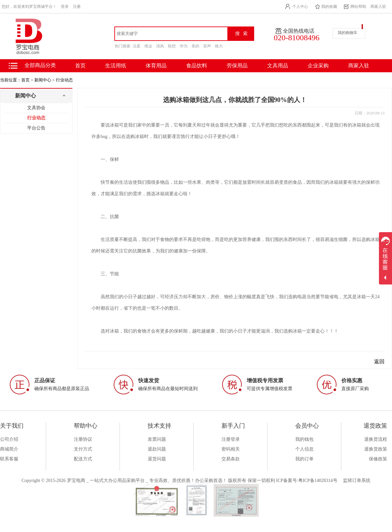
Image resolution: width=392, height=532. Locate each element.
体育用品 (156, 66)
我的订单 (304, 459)
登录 (65, 7)
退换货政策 (376, 449)
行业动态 (64, 80)
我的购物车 (348, 33)
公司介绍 (9, 439)
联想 (172, 46)
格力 (219, 46)
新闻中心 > (45, 80)
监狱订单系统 (357, 481)
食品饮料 (197, 66)
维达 (148, 46)
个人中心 (300, 7)
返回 (379, 361)
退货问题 (157, 459)
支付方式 (83, 449)
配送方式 (83, 459)
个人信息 (304, 449)
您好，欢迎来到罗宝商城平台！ (29, 7)
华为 (184, 46)
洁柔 (137, 46)
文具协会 (36, 108)
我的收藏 (329, 7)
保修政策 (378, 459)
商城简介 (9, 449)
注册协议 (83, 439)
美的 (195, 46)
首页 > (27, 80)
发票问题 (157, 439)
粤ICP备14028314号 (318, 481)
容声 (207, 46)
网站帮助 (358, 7)
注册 (77, 7)
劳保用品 (237, 66)
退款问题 (157, 449)
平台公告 (36, 128)
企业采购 (318, 66)
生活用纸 (116, 66)
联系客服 (9, 459)
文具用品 (278, 66)
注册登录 (231, 439)
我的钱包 (304, 439)
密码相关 (231, 449)
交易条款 (231, 459)
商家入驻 (378, 7)
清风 (160, 46)
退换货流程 (376, 439)
